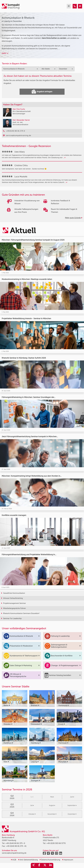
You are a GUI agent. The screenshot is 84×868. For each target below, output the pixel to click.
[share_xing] (34, 865)
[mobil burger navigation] (69, 6)
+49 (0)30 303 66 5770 (56, 843)
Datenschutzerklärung (50, 860)
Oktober (32, 814)
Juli (32, 805)
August (52, 805)
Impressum (68, 860)
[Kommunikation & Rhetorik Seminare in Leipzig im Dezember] (75, 6)
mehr (5, 53)
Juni (72, 797)
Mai (52, 797)
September (72, 805)
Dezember (72, 814)
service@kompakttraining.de (14, 853)
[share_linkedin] (50, 865)
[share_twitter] (45, 865)
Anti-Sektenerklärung (28, 860)
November (52, 814)
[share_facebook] (39, 865)
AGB (14, 860)
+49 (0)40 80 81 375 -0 (15, 843)
